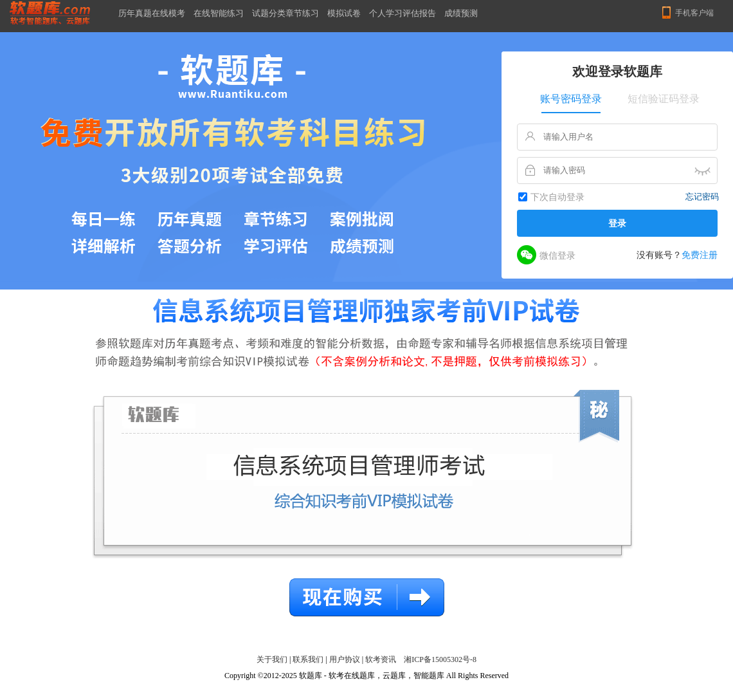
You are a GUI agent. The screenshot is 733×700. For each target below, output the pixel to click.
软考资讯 (381, 659)
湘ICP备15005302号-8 (440, 659)
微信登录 (546, 255)
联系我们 (308, 659)
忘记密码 (702, 197)
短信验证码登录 (664, 99)
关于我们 (272, 659)
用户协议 (345, 659)
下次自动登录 (557, 197)
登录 (617, 223)
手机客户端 (694, 13)
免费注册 (700, 255)
